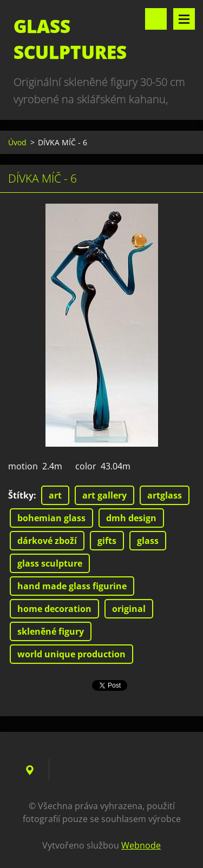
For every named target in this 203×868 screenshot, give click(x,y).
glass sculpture (50, 563)
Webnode (141, 845)
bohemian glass (51, 518)
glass (148, 541)
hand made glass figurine (72, 586)
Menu (184, 19)
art (55, 495)
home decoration (54, 609)
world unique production (71, 654)
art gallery (104, 495)
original (129, 609)
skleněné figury (51, 631)
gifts (107, 541)
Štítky (21, 495)
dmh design (131, 518)
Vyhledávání (156, 19)
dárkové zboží (47, 541)
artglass (165, 495)
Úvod (17, 142)
